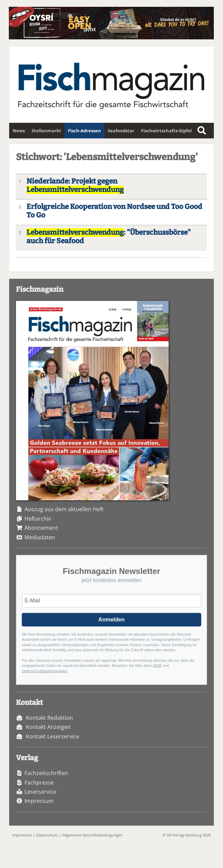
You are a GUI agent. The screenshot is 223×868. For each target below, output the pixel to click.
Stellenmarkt (46, 131)
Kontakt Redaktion (49, 718)
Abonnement (41, 528)
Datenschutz (47, 835)
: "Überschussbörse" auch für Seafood (109, 237)
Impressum (39, 801)
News (19, 131)
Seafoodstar (121, 131)
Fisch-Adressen (84, 131)
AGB (158, 666)
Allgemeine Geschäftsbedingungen (92, 835)
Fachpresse (39, 783)
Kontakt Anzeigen (48, 727)
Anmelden (111, 620)
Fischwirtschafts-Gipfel (166, 131)
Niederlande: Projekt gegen (75, 186)
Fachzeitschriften (46, 773)
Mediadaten (40, 537)
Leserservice (40, 792)
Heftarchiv (38, 519)
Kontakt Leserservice (53, 736)
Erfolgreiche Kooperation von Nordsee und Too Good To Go (114, 211)
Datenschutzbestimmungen (44, 671)
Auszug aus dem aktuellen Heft (64, 509)
